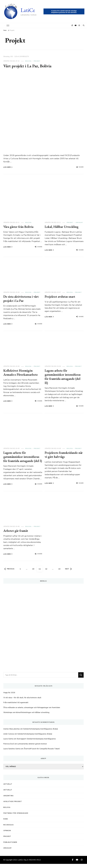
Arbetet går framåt (16, 535)
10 (34, 572)
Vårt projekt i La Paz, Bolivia (29, 66)
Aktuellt (8, 788)
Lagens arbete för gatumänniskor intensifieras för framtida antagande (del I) (22, 459)
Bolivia (28, 61)
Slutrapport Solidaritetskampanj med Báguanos (36, 743)
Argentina (8, 800)
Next (69, 573)
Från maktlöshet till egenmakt (16, 707)
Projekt (37, 61)
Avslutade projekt (13, 806)
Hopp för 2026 (9, 697)
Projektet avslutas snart (61, 297)
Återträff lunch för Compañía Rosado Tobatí (42, 753)
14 (60, 572)
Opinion (7, 835)
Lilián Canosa (9, 738)
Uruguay (79, 222)
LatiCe (28, 10)
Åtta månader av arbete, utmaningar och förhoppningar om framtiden (32, 712)
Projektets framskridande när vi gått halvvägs (62, 455)
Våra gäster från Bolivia (19, 227)
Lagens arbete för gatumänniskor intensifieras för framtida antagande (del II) (64, 377)
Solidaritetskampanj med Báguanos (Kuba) (41, 733)
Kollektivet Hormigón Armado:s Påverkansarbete (21, 373)
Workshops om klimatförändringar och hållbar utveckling (26, 717)
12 (47, 572)
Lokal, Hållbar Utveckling (62, 227)
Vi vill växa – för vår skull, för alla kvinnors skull (22, 702)
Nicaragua (8, 829)
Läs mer (8, 167)
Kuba (6, 823)
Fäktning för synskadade (16, 817)
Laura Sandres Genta (12, 753)
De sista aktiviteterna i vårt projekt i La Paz (22, 299)
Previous (9, 573)
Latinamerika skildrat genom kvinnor (32, 748)
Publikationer (10, 846)
